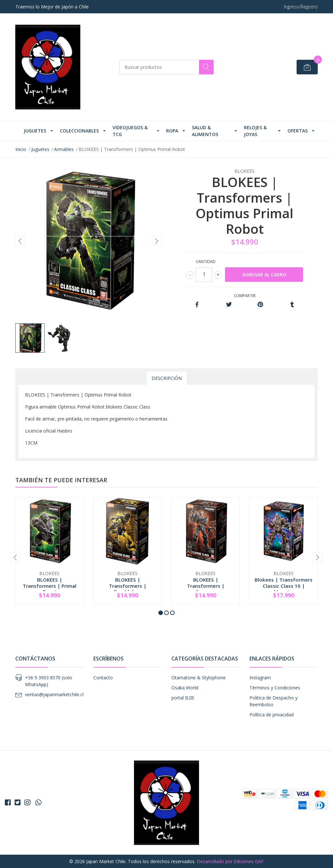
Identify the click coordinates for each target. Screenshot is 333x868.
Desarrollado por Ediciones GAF (230, 861)
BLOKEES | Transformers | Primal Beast (50, 585)
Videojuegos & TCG (130, 131)
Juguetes (35, 131)
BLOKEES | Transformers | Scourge (206, 585)
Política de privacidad (272, 715)
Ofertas (298, 131)
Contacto (103, 678)
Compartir (245, 296)
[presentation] (20, 241)
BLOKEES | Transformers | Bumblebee (128, 585)
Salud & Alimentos (205, 131)
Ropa (172, 131)
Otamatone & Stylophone (199, 678)
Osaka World (185, 688)
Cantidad (206, 262)
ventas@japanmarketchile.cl (54, 694)
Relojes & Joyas (255, 131)
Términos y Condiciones (275, 688)
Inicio (21, 149)
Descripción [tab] (167, 378)
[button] (161, 613)
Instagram (260, 678)
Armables (64, 149)
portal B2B (183, 698)
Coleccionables (79, 131)
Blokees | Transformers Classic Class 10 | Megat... (284, 585)
